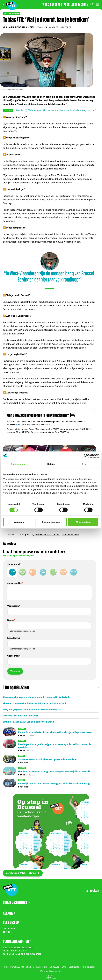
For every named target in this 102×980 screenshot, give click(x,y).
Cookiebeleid (75, 967)
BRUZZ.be (55, 967)
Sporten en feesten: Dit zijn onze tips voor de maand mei (48, 759)
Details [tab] (51, 464)
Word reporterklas (14, 951)
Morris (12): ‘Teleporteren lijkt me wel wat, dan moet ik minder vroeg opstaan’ (56, 110)
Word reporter (52, 4)
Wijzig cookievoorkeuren (51, 971)
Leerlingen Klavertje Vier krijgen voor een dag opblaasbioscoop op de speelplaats (55, 746)
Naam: (11, 620)
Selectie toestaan (51, 522)
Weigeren (19, 522)
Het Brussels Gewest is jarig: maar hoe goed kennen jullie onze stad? (54, 771)
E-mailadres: (14, 638)
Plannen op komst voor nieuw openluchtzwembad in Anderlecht (37, 697)
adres (12, 425)
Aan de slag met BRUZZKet (18, 947)
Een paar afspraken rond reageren (19, 556)
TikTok (7, 932)
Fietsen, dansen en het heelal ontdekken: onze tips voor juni (34, 703)
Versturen (15, 671)
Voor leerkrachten (76, 4)
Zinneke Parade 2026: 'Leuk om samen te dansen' (29, 722)
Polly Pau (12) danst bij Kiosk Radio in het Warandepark (32, 709)
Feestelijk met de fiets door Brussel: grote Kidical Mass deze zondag (54, 783)
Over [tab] (84, 464)
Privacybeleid (89, 967)
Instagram (9, 929)
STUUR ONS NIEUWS (16, 902)
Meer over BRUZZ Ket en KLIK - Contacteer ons (26, 967)
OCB (64, 967)
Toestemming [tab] (18, 464)
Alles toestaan (83, 522)
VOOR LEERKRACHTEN (17, 941)
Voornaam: (13, 606)
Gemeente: (13, 656)
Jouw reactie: (14, 583)
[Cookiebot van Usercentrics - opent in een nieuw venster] (86, 456)
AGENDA (9, 913)
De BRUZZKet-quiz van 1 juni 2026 (21, 716)
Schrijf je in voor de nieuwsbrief (22, 954)
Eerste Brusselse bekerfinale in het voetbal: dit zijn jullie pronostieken (55, 732)
